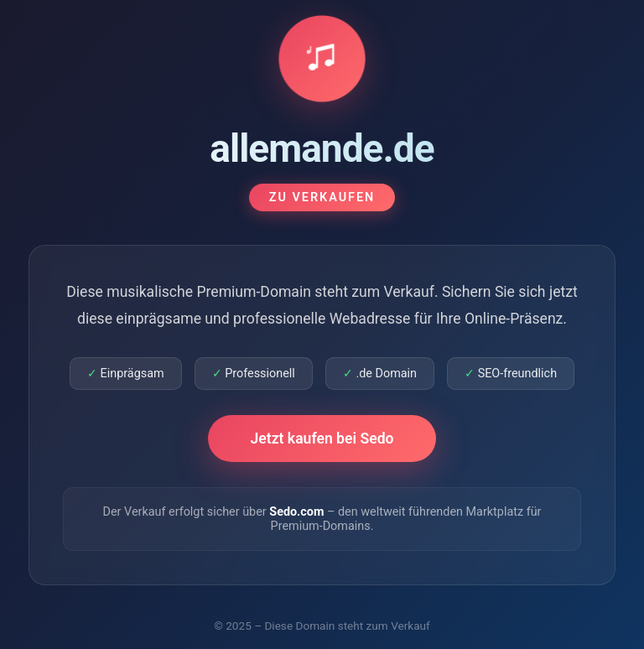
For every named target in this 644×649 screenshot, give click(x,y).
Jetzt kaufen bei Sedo (322, 439)
